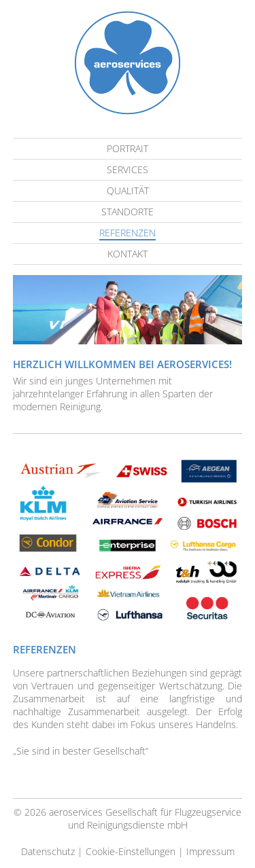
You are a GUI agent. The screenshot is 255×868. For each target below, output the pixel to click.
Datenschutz (48, 851)
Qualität (128, 191)
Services (128, 169)
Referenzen (128, 233)
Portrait (128, 148)
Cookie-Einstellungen (131, 851)
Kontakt (128, 254)
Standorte (128, 212)
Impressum (210, 851)
